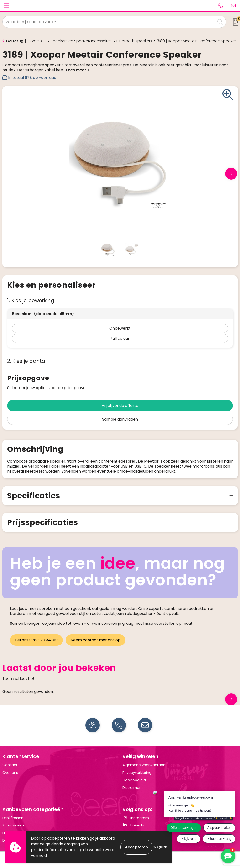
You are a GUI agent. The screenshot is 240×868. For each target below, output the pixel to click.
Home (33, 41)
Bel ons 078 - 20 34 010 (36, 640)
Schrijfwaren (13, 825)
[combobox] (109, 22)
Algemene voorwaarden (144, 765)
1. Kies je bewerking (31, 300)
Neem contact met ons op (96, 640)
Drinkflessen (13, 818)
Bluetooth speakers (134, 41)
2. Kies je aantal (27, 361)
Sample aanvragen (120, 419)
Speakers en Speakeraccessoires (81, 41)
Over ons (10, 772)
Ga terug (15, 41)
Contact (10, 765)
